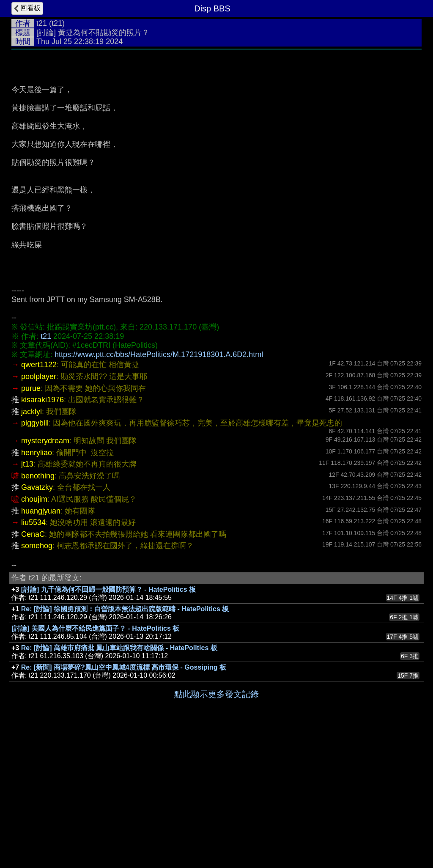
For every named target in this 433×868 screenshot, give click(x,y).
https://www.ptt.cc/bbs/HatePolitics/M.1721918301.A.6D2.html (159, 481)
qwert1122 (39, 492)
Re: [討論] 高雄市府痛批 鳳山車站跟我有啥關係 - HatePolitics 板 (119, 775)
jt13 (27, 591)
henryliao (37, 580)
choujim (34, 626)
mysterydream (45, 568)
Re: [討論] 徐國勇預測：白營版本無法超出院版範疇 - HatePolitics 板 (125, 736)
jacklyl (32, 538)
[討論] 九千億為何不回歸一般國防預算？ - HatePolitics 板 (108, 716)
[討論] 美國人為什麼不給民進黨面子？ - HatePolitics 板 (95, 755)
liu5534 (33, 649)
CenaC (33, 661)
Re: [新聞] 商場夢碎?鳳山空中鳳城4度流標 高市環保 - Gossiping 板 (124, 794)
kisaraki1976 (42, 527)
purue (31, 515)
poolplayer (39, 503)
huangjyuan (41, 638)
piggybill (35, 550)
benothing (38, 603)
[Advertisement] (216, 117)
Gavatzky (37, 614)
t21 (42, 23)
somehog (37, 673)
